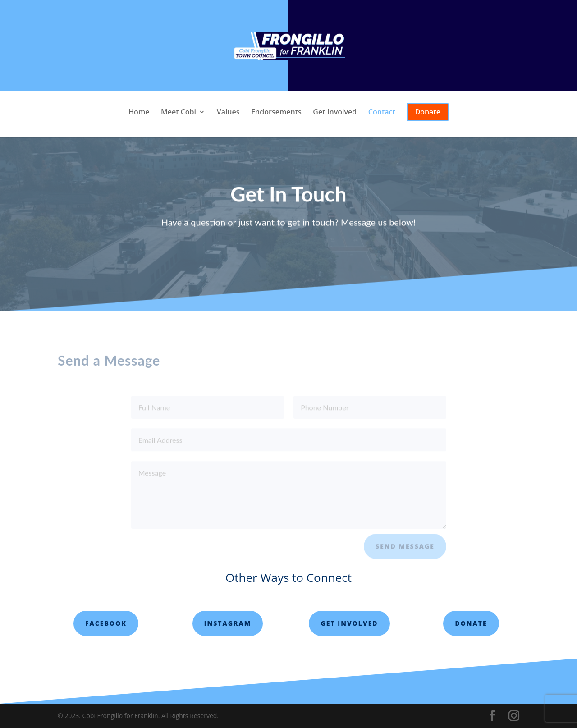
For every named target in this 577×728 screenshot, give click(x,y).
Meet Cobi (179, 112)
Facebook (106, 623)
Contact (382, 112)
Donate (471, 623)
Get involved (349, 623)
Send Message (405, 549)
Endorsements (276, 112)
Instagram (228, 623)
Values (228, 112)
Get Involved (335, 112)
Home (139, 112)
